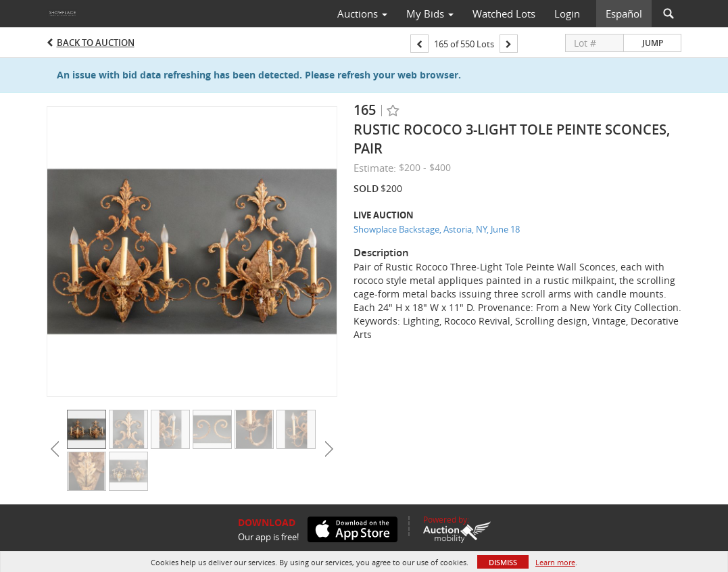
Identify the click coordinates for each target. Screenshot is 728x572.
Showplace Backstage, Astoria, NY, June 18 (437, 229)
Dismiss (503, 562)
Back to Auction (96, 43)
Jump (653, 43)
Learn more (555, 562)
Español (624, 14)
